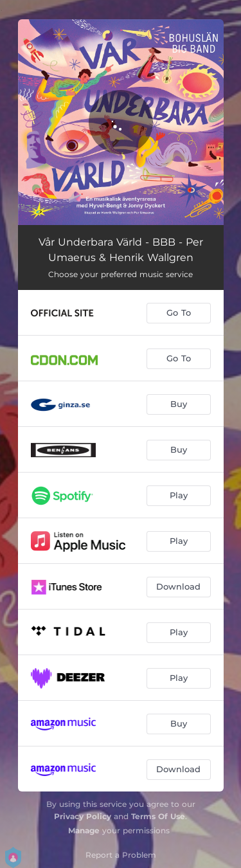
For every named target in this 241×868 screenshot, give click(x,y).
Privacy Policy (83, 816)
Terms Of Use (158, 816)
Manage (84, 830)
